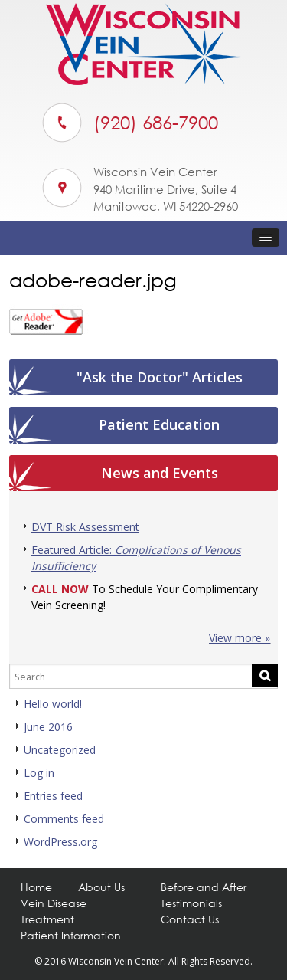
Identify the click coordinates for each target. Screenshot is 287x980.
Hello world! (53, 704)
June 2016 (48, 727)
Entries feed (53, 796)
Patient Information (71, 935)
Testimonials (191, 903)
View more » (240, 638)
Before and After (204, 887)
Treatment (47, 919)
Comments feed (64, 819)
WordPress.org (60, 842)
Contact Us (190, 919)
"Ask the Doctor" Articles (160, 377)
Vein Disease (54, 903)
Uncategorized (60, 750)
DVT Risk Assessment (85, 527)
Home (36, 887)
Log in (39, 773)
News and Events (160, 473)
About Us (101, 887)
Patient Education (159, 424)
